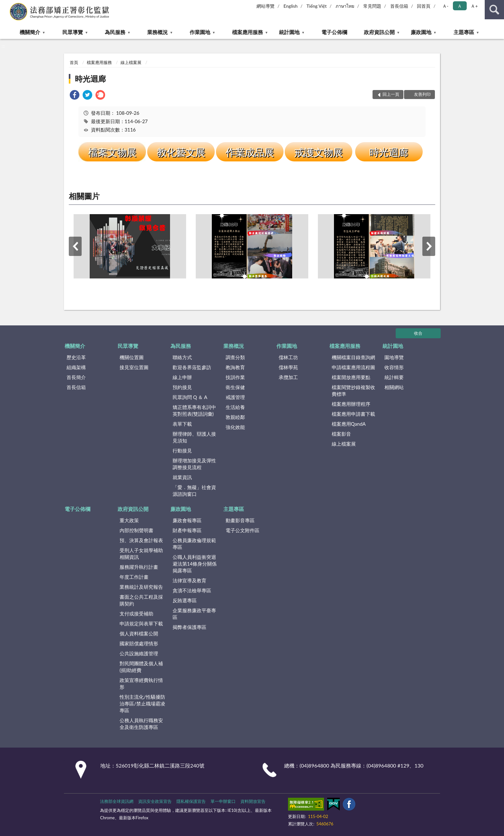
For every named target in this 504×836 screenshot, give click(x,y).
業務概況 (157, 32)
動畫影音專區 (240, 520)
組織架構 (76, 367)
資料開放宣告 (253, 801)
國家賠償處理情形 (139, 643)
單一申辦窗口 (223, 801)
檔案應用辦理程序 (351, 404)
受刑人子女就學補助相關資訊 (141, 554)
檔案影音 (341, 434)
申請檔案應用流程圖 (353, 367)
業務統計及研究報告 (141, 587)
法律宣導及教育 (189, 580)
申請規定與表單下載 (141, 623)
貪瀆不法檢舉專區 (192, 590)
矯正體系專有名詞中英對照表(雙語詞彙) (194, 410)
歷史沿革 (76, 357)
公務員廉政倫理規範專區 (194, 544)
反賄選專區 (185, 600)
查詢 (494, 10)
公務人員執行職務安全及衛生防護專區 (141, 724)
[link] (75, 96)
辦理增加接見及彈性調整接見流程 (194, 464)
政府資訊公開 (379, 32)
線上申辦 (182, 377)
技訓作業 (235, 377)
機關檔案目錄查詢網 (353, 357)
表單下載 (182, 424)
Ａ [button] (460, 6)
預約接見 (182, 387)
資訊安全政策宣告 (155, 801)
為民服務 (115, 32)
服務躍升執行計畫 (139, 567)
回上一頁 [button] (391, 94)
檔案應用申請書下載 (353, 414)
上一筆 (75, 246)
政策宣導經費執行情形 (141, 683)
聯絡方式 (182, 357)
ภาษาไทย (345, 6)
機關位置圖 (132, 357)
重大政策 (129, 520)
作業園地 (200, 32)
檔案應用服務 (248, 32)
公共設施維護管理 (139, 653)
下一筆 (429, 246)
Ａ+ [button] (474, 6)
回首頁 (424, 6)
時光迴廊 (90, 79)
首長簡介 (76, 377)
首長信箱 (399, 6)
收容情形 (394, 367)
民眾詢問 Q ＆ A (190, 397)
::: (5, 5)
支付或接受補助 (136, 613)
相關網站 (394, 387)
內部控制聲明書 (136, 530)
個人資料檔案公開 (139, 633)
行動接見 (182, 450)
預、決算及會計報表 (141, 540)
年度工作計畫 (134, 577)
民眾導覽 (73, 32)
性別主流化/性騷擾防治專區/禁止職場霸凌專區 (142, 704)
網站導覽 (265, 6)
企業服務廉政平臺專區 (194, 614)
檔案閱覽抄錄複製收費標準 (353, 391)
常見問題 (372, 6)
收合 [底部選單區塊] (418, 333)
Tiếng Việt (317, 6)
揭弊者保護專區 (189, 627)
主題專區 (464, 32)
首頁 (74, 62)
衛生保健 (235, 387)
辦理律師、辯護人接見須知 (194, 437)
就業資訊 (182, 477)
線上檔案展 (131, 62)
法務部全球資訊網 (117, 801)
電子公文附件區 (243, 530)
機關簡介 (30, 32)
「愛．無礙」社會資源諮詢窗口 (194, 491)
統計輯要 (394, 377)
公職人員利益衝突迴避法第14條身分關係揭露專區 (195, 564)
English (291, 6)
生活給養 (235, 407)
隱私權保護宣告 (191, 801)
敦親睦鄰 (235, 417)
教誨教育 (235, 367)
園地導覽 (394, 357)
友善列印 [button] (422, 94)
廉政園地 (421, 32)
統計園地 (289, 32)
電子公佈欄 (334, 32)
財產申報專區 (187, 530)
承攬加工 (288, 377)
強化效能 (235, 427)
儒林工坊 (288, 357)
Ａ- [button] (445, 6)
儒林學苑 (288, 367)
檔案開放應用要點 (351, 377)
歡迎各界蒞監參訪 (192, 367)
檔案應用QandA (349, 424)
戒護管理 (235, 397)
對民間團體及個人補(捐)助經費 (141, 667)
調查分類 (235, 357)
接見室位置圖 (134, 367)
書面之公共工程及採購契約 (141, 600)
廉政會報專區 (187, 520)
